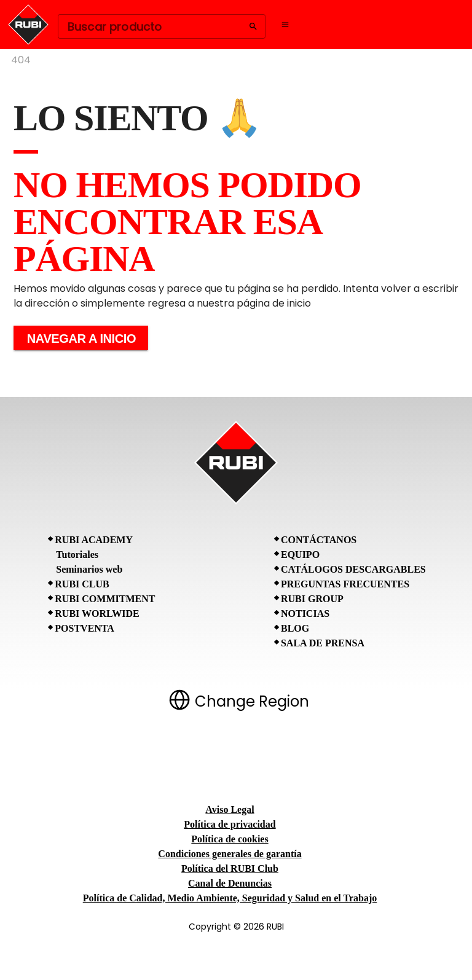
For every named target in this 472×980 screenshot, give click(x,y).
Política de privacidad (230, 824)
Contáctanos (319, 540)
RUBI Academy (94, 540)
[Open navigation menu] (285, 25)
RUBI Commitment (105, 599)
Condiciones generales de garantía (230, 854)
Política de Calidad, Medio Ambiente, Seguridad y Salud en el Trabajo (230, 898)
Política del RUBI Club (230, 868)
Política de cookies (230, 839)
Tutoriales (77, 555)
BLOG (295, 628)
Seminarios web (89, 569)
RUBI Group (312, 599)
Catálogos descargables (353, 569)
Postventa (85, 628)
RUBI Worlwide (97, 613)
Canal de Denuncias (230, 883)
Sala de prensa (323, 643)
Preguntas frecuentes (345, 584)
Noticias (305, 613)
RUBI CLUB (82, 584)
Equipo (300, 555)
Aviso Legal (230, 809)
